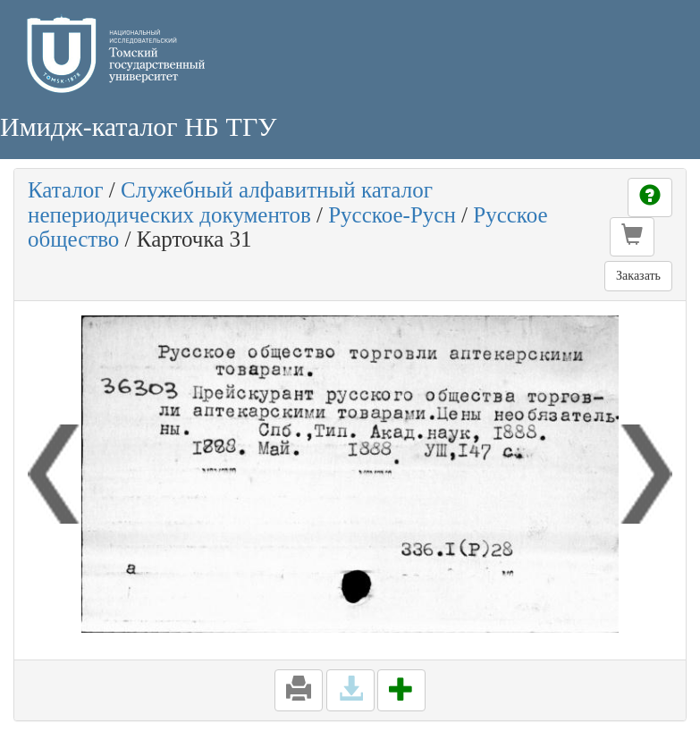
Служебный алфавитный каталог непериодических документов (230, 202)
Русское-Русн (392, 215)
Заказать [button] (638, 276)
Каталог (66, 190)
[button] (632, 237)
